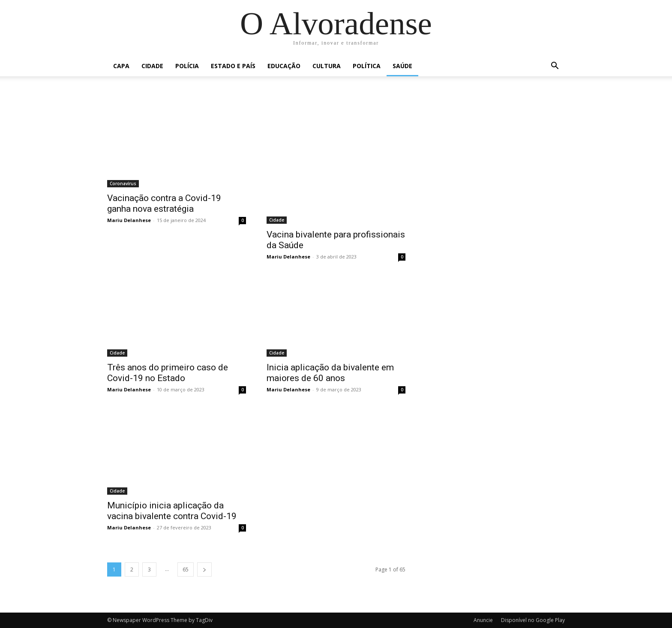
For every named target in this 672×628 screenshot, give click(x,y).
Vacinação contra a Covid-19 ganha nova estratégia (164, 203)
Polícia (187, 66)
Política (367, 66)
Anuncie (483, 620)
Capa (121, 66)
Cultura (327, 66)
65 (186, 569)
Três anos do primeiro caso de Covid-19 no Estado (168, 373)
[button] (555, 67)
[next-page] (204, 569)
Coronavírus (123, 183)
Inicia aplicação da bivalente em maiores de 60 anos (330, 373)
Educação (284, 66)
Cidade (152, 66)
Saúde (402, 66)
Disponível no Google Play (533, 620)
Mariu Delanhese (129, 220)
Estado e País (233, 66)
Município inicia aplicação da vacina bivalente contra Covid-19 (172, 511)
